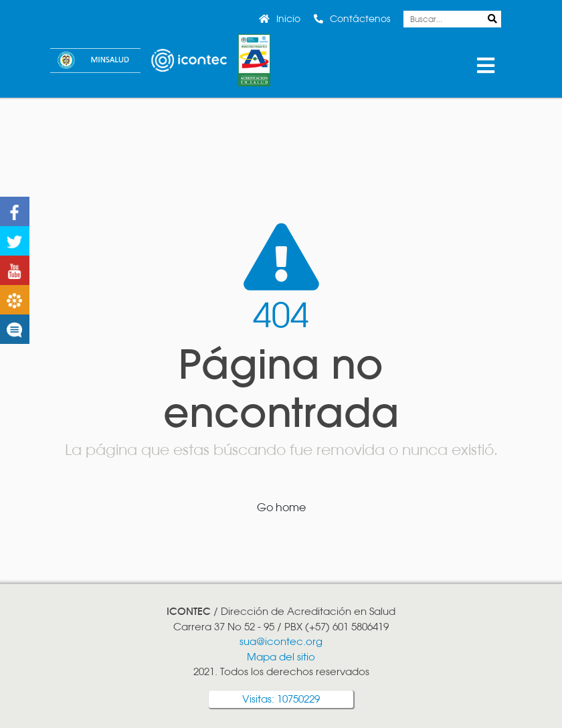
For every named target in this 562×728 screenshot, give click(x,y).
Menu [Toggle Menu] (485, 66)
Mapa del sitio (281, 657)
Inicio (288, 19)
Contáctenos (360, 19)
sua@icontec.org (281, 641)
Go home (281, 507)
